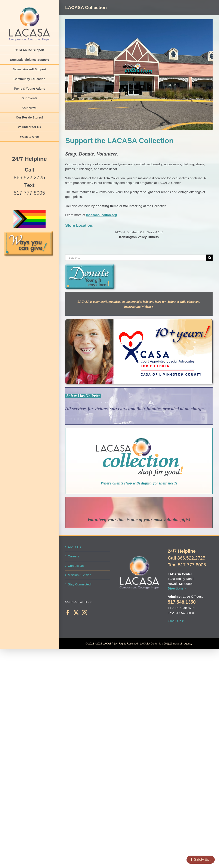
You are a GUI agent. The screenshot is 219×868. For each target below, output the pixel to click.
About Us (74, 547)
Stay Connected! (80, 584)
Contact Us (76, 566)
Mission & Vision (80, 575)
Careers (73, 556)
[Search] (209, 258)
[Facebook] (68, 613)
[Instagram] (84, 613)
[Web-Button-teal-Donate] (90, 266)
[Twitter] (76, 613)
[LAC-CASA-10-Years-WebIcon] (139, 321)
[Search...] (136, 258)
